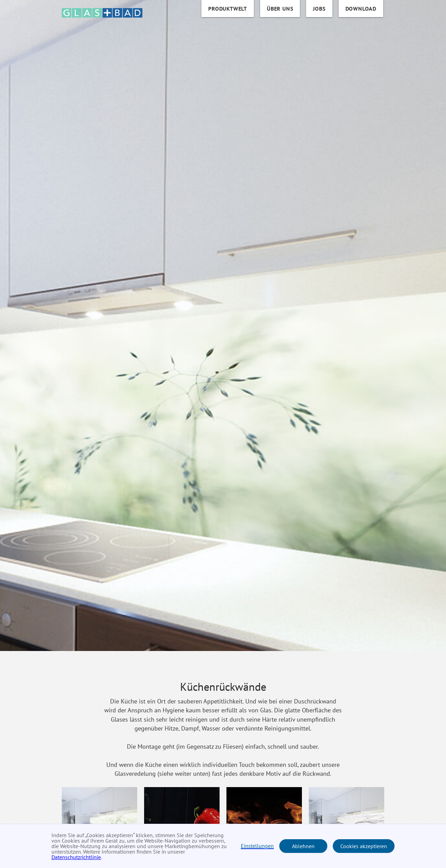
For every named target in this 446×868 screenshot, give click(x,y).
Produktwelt (228, 9)
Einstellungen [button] (257, 846)
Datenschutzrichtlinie (76, 857)
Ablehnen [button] (303, 846)
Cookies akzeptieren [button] (364, 846)
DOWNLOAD (361, 9)
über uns (280, 9)
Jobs (319, 9)
